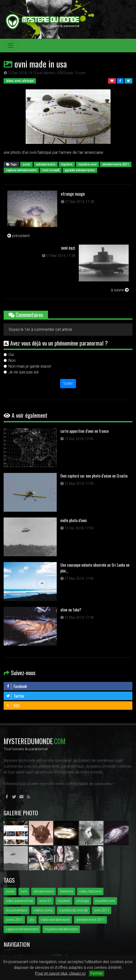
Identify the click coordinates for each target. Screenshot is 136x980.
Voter (68, 383)
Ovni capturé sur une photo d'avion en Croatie (94, 476)
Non (12, 360)
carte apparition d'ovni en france (84, 431)
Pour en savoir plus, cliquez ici (60, 973)
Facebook (16, 686)
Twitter (15, 696)
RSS (13, 706)
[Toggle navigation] (11, 46)
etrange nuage (73, 194)
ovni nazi (68, 248)
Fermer (97, 973)
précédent (18, 236)
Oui (11, 355)
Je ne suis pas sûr (24, 372)
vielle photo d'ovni (74, 520)
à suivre (120, 290)
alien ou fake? (71, 610)
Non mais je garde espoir (30, 366)
